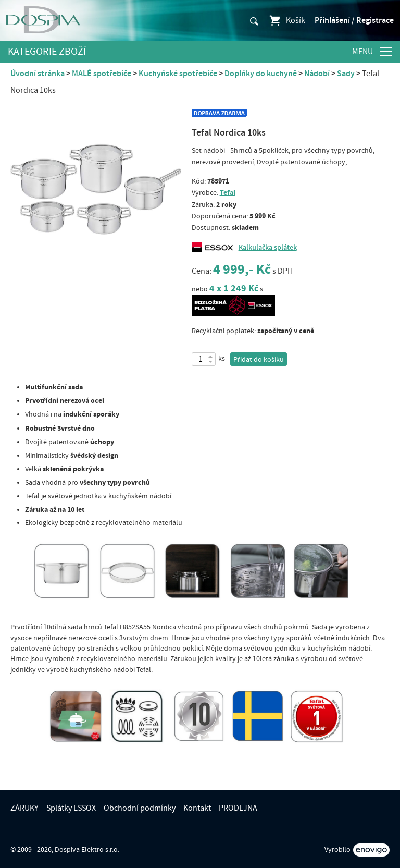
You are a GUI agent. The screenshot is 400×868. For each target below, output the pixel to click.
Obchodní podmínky (140, 808)
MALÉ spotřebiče (102, 74)
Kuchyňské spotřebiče (178, 74)
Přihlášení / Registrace (354, 20)
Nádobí (317, 74)
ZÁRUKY (24, 808)
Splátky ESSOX (71, 808)
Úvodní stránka (37, 74)
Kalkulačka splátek (268, 248)
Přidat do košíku (259, 360)
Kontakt (197, 808)
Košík (287, 20)
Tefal (228, 193)
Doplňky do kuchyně (261, 74)
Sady (346, 74)
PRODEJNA (238, 808)
